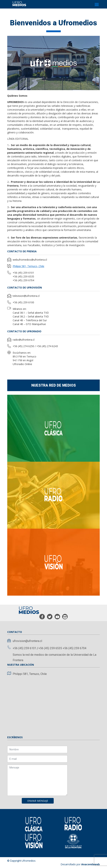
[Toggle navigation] (97, 4)
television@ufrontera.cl (26, 296)
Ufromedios (29, 861)
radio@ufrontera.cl (24, 340)
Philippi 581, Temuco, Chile (28, 266)
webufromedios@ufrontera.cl (30, 260)
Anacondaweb (90, 864)
